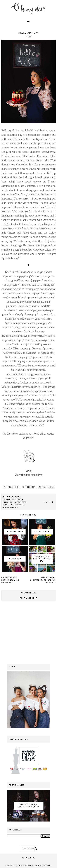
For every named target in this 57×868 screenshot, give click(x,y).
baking (16, 497)
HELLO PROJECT (18, 502)
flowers (20, 499)
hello (6, 502)
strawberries (10, 508)
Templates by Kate (43, 866)
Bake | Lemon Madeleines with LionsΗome (10, 580)
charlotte (9, 499)
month (6, 505)
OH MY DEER (10, 866)
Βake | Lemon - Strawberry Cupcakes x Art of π (43, 580)
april (8, 497)
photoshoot (18, 505)
